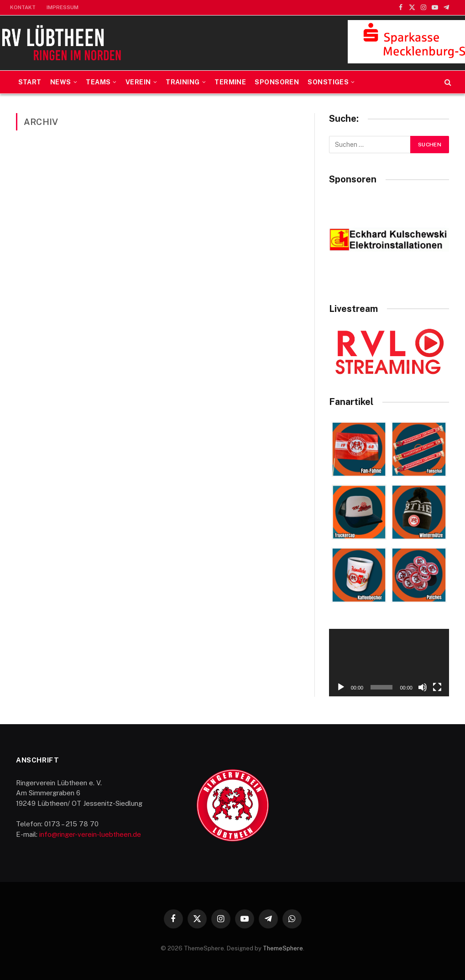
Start (30, 82)
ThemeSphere (283, 948)
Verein (138, 82)
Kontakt (23, 7)
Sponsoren (277, 82)
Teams (98, 82)
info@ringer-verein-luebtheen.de (90, 834)
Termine (230, 82)
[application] (389, 663)
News (61, 82)
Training (183, 82)
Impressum (63, 7)
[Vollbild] (437, 687)
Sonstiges (328, 82)
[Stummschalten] (423, 687)
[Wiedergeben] (341, 687)
